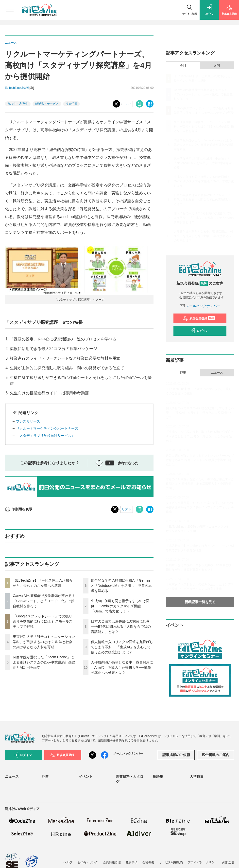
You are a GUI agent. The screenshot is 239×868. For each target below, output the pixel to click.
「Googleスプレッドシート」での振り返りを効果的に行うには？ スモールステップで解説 (43, 621)
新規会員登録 (199, 318)
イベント (86, 776)
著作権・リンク (88, 862)
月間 (217, 65)
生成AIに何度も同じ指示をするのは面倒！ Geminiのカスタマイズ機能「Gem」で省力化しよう (120, 606)
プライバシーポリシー (203, 862)
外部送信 (228, 862)
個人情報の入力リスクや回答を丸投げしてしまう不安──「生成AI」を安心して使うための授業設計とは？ (122, 647)
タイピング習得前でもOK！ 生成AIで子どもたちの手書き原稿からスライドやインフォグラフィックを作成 (200, 507)
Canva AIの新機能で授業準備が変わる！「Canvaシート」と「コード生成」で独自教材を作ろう (44, 601)
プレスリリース (28, 421)
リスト (127, 104)
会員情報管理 (112, 862)
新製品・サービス (47, 104)
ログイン (199, 331)
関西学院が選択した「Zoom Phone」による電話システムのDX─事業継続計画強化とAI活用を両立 (44, 662)
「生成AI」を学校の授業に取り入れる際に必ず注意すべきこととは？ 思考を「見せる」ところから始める (200, 436)
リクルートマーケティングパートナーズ (47, 428)
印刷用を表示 (19, 509)
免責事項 (132, 862)
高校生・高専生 (18, 104)
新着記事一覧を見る (200, 602)
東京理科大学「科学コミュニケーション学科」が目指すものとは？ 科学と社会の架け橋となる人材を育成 (44, 642)
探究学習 (71, 104)
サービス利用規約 (171, 862)
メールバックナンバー (200, 306)
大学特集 (197, 776)
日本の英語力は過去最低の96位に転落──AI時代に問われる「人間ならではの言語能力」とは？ (121, 627)
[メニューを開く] (10, 10)
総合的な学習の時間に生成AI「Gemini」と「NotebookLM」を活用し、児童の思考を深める (122, 586)
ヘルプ (68, 862)
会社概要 (148, 862)
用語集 (158, 776)
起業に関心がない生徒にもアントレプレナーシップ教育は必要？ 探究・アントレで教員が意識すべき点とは (200, 460)
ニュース (217, 373)
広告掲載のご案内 (216, 755)
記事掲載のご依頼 (176, 755)
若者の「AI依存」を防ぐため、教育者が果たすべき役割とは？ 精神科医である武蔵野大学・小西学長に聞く (200, 484)
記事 (183, 373)
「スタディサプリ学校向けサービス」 (45, 436)
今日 (183, 65)
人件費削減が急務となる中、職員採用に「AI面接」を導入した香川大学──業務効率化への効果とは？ (122, 667)
